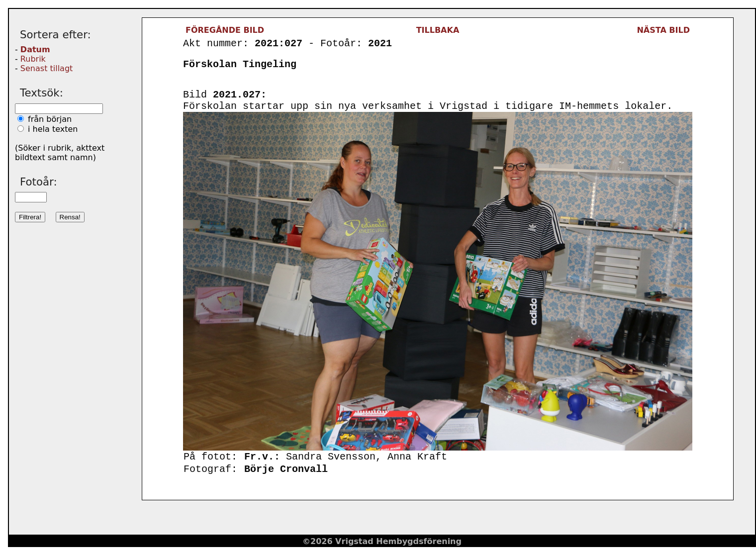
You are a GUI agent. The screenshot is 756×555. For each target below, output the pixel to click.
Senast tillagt (47, 68)
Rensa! (70, 217)
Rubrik (33, 59)
